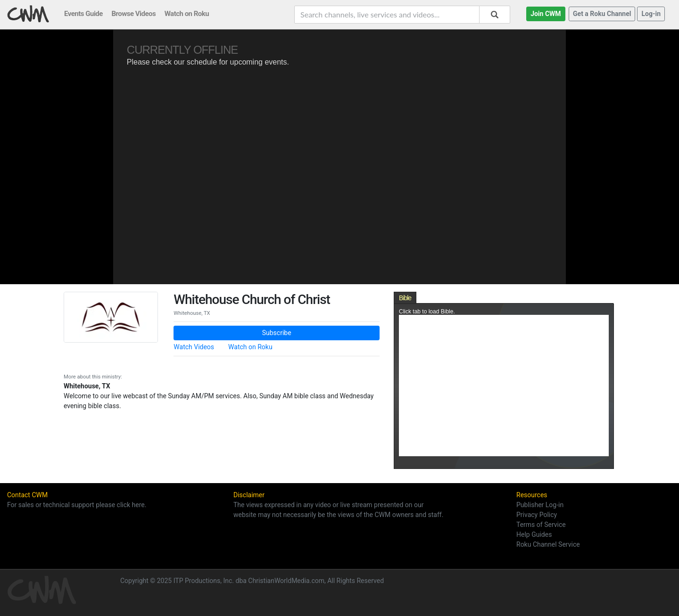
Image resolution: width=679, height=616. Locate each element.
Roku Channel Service (548, 544)
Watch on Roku (250, 347)
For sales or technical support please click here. (77, 505)
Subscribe (277, 333)
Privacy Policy (537, 515)
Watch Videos (194, 347)
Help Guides (534, 534)
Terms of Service (541, 525)
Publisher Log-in (540, 505)
